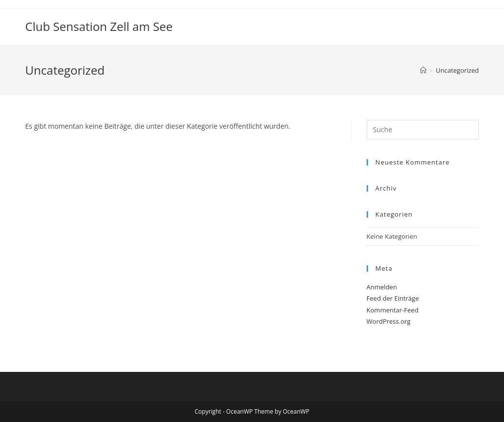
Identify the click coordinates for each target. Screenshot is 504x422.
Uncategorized (457, 70)
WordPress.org (389, 321)
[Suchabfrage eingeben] (423, 130)
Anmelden (382, 287)
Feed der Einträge (393, 298)
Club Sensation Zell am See (99, 26)
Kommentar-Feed (393, 310)
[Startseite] (423, 70)
